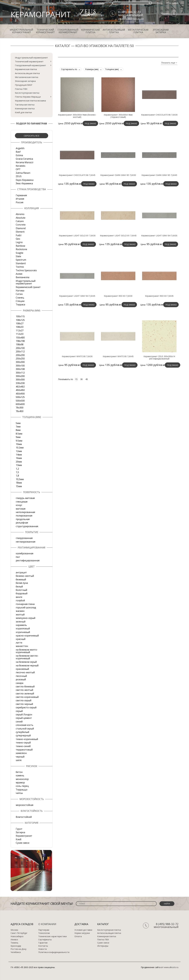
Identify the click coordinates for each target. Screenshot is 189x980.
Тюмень (14, 943)
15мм (19, 486)
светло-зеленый (25, 694)
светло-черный (24, 704)
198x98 (20, 344)
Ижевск (14, 940)
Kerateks (21, 166)
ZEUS (19, 176)
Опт (87, 3)
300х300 (20, 380)
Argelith (20, 148)
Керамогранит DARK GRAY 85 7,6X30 (118, 175)
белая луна (22, 583)
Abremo (20, 214)
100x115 (20, 316)
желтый (20, 615)
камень (20, 775)
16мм (19, 458)
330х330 (20, 383)
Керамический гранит (28, 287)
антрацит (21, 572)
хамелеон (21, 753)
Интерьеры (103, 946)
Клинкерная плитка (25, 108)
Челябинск (16, 952)
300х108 (20, 369)
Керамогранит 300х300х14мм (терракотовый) (118, 116)
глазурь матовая (25, 498)
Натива (20, 291)
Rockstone (21, 249)
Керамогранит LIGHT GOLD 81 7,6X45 (118, 236)
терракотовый (24, 750)
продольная (23, 519)
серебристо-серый (26, 707)
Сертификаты (45, 940)
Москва (14, 930)
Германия (21, 195)
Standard (21, 263)
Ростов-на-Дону (18, 949)
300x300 (20, 362)
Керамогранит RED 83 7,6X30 (118, 296)
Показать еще (169, 63)
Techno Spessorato (26, 270)
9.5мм (19, 441)
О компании (47, 924)
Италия (20, 199)
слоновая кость (25, 725)
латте (19, 643)
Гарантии (43, 943)
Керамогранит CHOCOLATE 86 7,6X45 (77, 175)
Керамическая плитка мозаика (30, 101)
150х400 (20, 338)
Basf (18, 152)
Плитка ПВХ (21, 89)
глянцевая (22, 502)
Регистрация (172, 3)
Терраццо (22, 790)
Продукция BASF (24, 85)
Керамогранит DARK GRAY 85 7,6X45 (159, 175)
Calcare (20, 221)
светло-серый (24, 700)
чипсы (19, 793)
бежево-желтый (25, 576)
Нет (18, 557)
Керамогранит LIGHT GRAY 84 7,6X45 (77, 296)
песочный (21, 676)
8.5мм (19, 434)
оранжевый (22, 669)
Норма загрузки (82, 933)
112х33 (20, 334)
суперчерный (23, 736)
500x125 (20, 397)
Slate (18, 256)
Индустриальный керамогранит (22, 31)
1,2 (17, 469)
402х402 (20, 387)
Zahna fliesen (23, 173)
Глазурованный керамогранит (68, 31)
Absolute (21, 218)
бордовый (22, 593)
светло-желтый (24, 690)
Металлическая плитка (138, 31)
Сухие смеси (23, 843)
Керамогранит (24, 836)
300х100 (20, 366)
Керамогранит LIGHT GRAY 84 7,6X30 (159, 236)
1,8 (17, 476)
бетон (19, 772)
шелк (19, 760)
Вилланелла (23, 277)
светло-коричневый (27, 697)
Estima (19, 155)
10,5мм (20, 479)
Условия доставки (83, 930)
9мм (18, 437)
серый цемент (24, 718)
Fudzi (19, 235)
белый (19, 587)
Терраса (20, 304)
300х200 (20, 376)
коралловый (23, 629)
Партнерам (44, 930)
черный (20, 757)
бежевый (21, 579)
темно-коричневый (27, 739)
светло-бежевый (25, 686)
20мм (19, 462)
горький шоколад (26, 608)
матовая (21, 509)
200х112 (20, 351)
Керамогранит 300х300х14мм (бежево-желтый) (77, 116)
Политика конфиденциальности (54, 952)
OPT (18, 169)
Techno (20, 267)
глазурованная (24, 538)
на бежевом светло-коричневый (27, 657)
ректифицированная (28, 560)
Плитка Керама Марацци (28, 97)
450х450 (20, 390)
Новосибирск (17, 936)
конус (19, 505)
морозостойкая (25, 805)
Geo (18, 239)
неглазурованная (26, 542)
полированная (24, 516)
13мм (19, 465)
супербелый (22, 732)
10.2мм (20, 448)
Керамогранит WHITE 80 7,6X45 (118, 356)
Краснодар (16, 946)
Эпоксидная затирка (161, 31)
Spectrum (21, 260)
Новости (43, 949)
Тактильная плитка (25, 105)
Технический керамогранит (45, 31)
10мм (19, 444)
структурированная (27, 526)
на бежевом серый (26, 662)
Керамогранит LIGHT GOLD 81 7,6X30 (77, 236)
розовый (21, 679)
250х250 (20, 359)
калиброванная (25, 553)
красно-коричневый (27, 636)
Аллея (19, 274)
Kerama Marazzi (25, 162)
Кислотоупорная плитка (27, 93)
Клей (18, 839)
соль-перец (22, 786)
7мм (18, 427)
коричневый (23, 632)
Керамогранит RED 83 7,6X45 (159, 296)
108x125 (20, 320)
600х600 (20, 404)
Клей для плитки (23, 112)
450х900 (20, 394)
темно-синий (23, 746)
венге (19, 597)
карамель (21, 625)
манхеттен (22, 646)
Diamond (21, 228)
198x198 (20, 341)
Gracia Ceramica (24, 159)
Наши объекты (69, 3)
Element (20, 232)
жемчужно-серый (26, 618)
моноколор (22, 779)
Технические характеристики (52, 936)
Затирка (20, 832)
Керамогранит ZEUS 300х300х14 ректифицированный (159, 358)
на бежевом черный (27, 665)
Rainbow (20, 246)
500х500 (20, 401)
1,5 (17, 472)
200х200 (20, 355)
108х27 (20, 323)
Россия (20, 202)
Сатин (19, 294)
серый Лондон (24, 715)
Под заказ (90, 123)
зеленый (21, 622)
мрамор (20, 783)
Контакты (49, 3)
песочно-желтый (25, 672)
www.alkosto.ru (171, 967)
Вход (160, 3)
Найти (167, 904)
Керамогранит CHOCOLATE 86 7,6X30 (159, 115)
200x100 (20, 348)
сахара (20, 683)
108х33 (20, 327)
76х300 (20, 408)
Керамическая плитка (90, 31)
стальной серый (25, 729)
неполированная (25, 512)
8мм (18, 430)
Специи (20, 301)
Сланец (20, 298)
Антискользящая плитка (114, 31)
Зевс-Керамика (24, 183)
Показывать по (66, 379)
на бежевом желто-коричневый (27, 651)
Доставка (15, 3)
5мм (18, 423)
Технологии (44, 933)
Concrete (21, 225)
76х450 (20, 411)
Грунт (19, 829)
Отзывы (101, 3)
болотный (21, 590)
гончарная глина (25, 604)
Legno (19, 242)
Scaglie (20, 253)
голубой (20, 600)
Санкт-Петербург (19, 933)
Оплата (32, 3)
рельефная (22, 523)
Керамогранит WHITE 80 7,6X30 (77, 356)
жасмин (20, 611)
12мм (19, 451)
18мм (19, 483)
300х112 (20, 373)
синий (19, 722)
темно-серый (23, 743)
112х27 (20, 331)
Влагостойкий (24, 817)
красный (21, 639)
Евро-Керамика (25, 180)
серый (19, 711)
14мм (19, 455)
